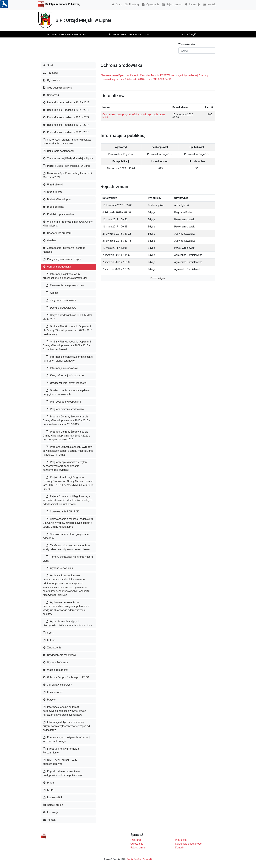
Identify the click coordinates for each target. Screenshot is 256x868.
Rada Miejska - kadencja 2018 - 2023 (66, 103)
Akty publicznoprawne (58, 88)
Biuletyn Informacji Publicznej (63, 4)
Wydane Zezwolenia (60, 568)
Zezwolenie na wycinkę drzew (65, 285)
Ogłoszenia (151, 4)
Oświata (50, 240)
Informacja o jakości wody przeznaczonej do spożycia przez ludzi (65, 276)
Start (117, 4)
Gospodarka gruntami (58, 233)
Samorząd (51, 95)
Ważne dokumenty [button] (56, 670)
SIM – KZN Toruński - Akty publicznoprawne (60, 762)
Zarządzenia (52, 648)
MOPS (49, 790)
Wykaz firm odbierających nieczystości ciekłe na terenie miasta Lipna (67, 623)
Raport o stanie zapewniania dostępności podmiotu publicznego (63, 773)
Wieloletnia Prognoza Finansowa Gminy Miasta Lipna (68, 224)
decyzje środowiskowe (61, 300)
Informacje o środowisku (62, 368)
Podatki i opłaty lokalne (59, 214)
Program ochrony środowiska (65, 409)
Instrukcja (193, 4)
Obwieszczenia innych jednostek (67, 383)
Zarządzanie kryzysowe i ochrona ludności (64, 250)
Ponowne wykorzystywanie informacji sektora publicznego (67, 739)
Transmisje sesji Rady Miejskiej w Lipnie (68, 158)
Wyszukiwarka (187, 44)
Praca (49, 783)
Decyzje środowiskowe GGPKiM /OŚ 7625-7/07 (67, 317)
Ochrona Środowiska (57, 267)
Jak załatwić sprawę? (57, 685)
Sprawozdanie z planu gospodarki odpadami (66, 536)
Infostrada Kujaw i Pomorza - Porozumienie (62, 751)
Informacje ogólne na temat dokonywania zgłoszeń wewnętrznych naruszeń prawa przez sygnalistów (64, 711)
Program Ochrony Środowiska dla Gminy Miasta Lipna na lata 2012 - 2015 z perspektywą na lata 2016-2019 (67, 420)
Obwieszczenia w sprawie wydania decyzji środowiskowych (66, 392)
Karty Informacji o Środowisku (65, 376)
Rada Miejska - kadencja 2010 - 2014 (66, 125)
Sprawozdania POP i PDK (63, 512)
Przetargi (132, 4)
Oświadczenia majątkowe (60, 655)
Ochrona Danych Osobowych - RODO (66, 677)
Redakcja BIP (53, 797)
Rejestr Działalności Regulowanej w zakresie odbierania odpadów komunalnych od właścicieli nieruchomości (68, 500)
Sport (48, 633)
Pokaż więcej (158, 278)
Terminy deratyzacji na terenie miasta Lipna (68, 559)
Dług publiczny (54, 207)
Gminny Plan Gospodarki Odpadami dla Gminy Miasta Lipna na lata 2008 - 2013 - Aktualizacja (68, 330)
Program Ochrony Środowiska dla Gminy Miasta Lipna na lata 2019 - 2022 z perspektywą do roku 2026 (67, 436)
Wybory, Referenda (56, 662)
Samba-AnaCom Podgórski (139, 859)
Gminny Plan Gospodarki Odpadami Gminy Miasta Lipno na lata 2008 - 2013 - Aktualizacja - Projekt (67, 345)
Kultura (49, 640)
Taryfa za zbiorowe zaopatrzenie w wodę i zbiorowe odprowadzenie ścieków (66, 547)
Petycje (49, 700)
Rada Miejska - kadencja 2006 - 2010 (66, 132)
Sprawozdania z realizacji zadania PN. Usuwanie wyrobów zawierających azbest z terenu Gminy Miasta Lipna (68, 523)
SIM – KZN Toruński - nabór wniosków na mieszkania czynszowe (67, 142)
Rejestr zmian (172, 4)
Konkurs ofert (53, 692)
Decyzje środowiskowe (61, 308)
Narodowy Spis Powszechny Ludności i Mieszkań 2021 (67, 175)
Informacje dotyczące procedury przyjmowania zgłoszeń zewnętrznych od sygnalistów (66, 726)
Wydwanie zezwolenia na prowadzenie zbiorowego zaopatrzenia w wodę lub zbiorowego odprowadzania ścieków (66, 608)
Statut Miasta (53, 192)
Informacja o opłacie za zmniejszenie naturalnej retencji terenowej (68, 359)
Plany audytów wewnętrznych (62, 259)
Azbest (52, 293)
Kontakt (210, 4)
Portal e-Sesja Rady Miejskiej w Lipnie (67, 166)
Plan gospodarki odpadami (64, 402)
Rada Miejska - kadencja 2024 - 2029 (66, 117)
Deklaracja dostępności (59, 151)
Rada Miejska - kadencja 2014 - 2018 (66, 110)
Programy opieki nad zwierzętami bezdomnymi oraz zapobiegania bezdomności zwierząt (66, 466)
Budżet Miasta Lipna (57, 199)
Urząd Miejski (53, 185)
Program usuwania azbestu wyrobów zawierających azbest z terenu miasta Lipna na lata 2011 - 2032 (68, 451)
